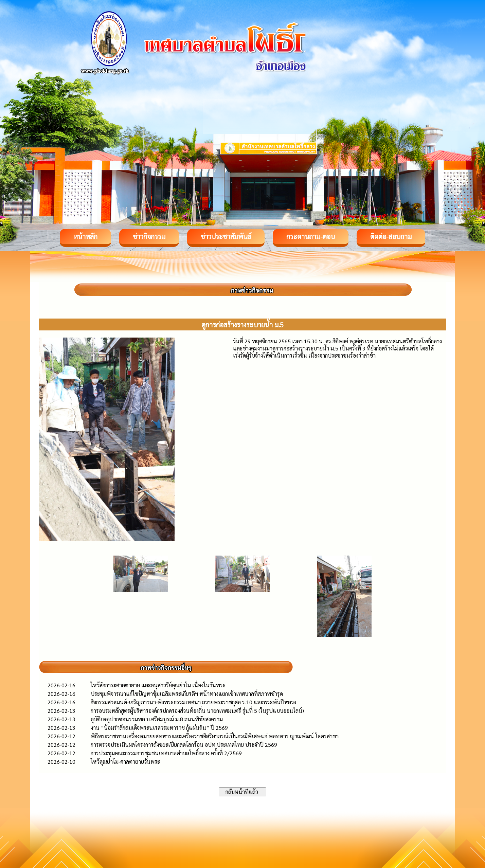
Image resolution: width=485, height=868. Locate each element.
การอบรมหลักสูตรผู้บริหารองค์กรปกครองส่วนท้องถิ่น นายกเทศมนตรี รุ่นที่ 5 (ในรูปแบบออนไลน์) (197, 711)
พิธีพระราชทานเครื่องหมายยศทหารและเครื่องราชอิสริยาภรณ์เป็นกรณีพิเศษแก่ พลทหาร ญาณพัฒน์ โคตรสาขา (215, 736)
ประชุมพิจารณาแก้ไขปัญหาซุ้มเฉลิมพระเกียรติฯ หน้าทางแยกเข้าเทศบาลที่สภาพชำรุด (187, 694)
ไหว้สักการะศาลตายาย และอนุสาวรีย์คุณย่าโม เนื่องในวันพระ (158, 685)
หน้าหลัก (85, 236)
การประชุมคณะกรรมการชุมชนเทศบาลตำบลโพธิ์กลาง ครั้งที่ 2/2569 (166, 753)
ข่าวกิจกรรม (149, 236)
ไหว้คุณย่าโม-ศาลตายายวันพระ (125, 762)
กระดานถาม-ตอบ (311, 236)
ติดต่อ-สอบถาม (391, 236)
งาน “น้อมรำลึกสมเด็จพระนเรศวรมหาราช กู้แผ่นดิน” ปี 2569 (159, 728)
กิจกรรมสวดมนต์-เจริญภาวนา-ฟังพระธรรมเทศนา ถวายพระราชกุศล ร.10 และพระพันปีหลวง (193, 702)
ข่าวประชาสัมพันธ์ (226, 236)
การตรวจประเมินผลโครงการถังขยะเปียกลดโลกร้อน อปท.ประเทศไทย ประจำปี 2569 (184, 745)
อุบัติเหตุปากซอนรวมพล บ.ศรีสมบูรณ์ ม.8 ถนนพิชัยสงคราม (157, 719)
